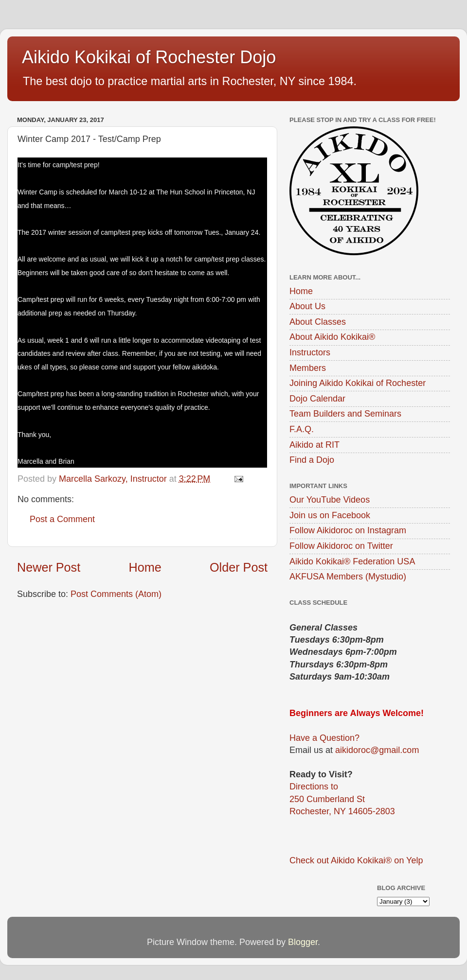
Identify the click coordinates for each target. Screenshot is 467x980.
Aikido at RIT (314, 445)
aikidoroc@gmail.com (377, 750)
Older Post (239, 567)
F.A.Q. (302, 429)
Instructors (310, 352)
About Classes (318, 322)
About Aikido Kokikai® (332, 337)
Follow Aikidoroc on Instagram (348, 530)
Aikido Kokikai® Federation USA (352, 561)
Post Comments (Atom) (116, 594)
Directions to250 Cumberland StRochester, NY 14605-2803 (342, 799)
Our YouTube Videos (330, 500)
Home (145, 567)
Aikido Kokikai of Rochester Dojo (149, 57)
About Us (307, 306)
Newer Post (49, 567)
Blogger (303, 942)
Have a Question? (324, 738)
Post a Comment (62, 519)
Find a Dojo (312, 460)
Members (308, 368)
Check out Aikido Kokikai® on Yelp (356, 860)
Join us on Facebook (330, 515)
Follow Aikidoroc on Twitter (341, 546)
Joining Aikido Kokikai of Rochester (358, 383)
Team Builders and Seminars (345, 414)
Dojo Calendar (317, 399)
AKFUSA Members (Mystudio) (348, 577)
